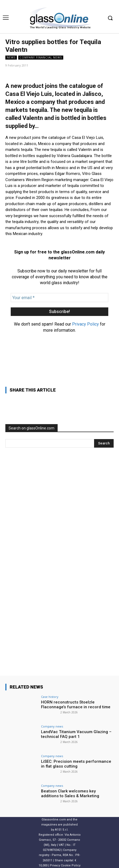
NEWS (11, 58)
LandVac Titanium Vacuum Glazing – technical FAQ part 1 (76, 734)
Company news (52, 726)
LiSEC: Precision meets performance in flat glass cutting (76, 764)
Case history (50, 697)
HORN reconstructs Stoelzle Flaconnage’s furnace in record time (76, 705)
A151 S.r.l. (62, 830)
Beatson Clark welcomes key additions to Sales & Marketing (70, 793)
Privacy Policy (85, 324)
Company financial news (41, 58)
